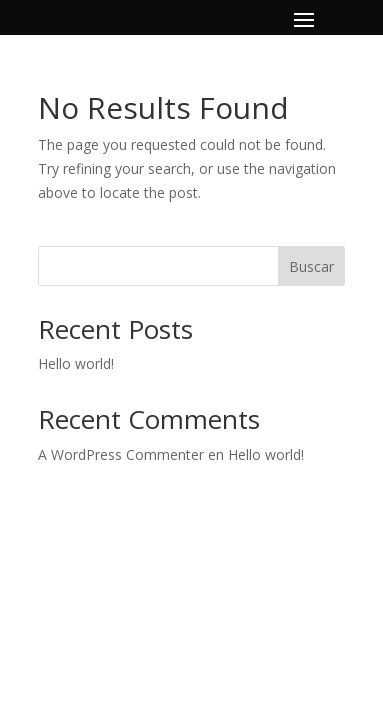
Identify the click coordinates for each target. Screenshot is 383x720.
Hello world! (76, 363)
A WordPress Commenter (121, 454)
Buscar (311, 266)
